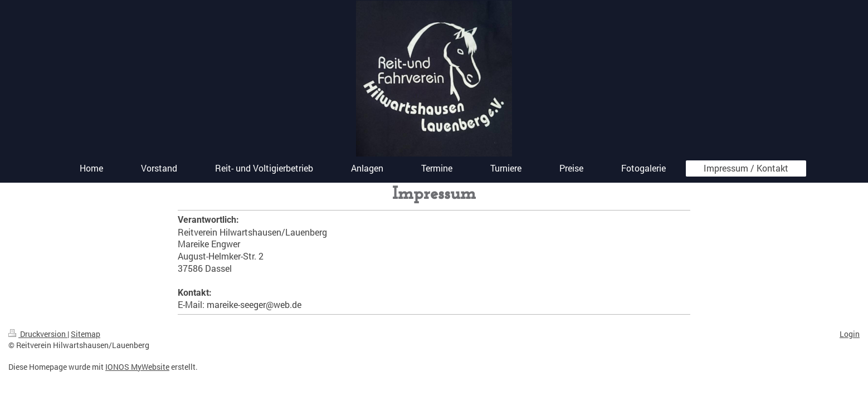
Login (850, 334)
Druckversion (38, 334)
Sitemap (86, 334)
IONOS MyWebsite (137, 367)
